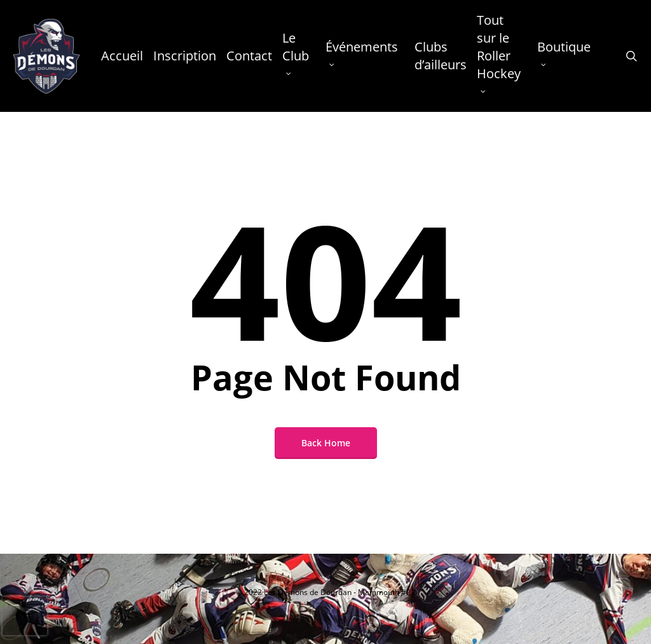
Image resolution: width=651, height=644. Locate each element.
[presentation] (25, 616)
